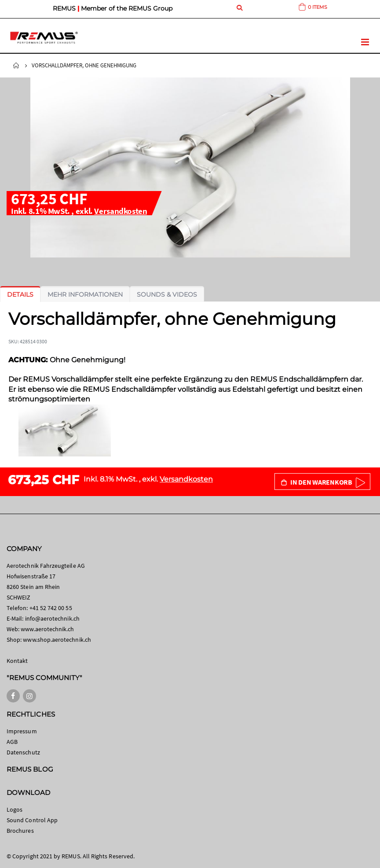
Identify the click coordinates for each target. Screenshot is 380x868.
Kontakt (17, 661)
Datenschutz (23, 752)
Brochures (20, 831)
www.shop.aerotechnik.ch (57, 640)
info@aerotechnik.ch (52, 618)
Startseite (16, 66)
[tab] (20, 294)
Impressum (22, 731)
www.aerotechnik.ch (47, 629)
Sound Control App (32, 820)
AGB (12, 742)
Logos (15, 809)
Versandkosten (121, 211)
